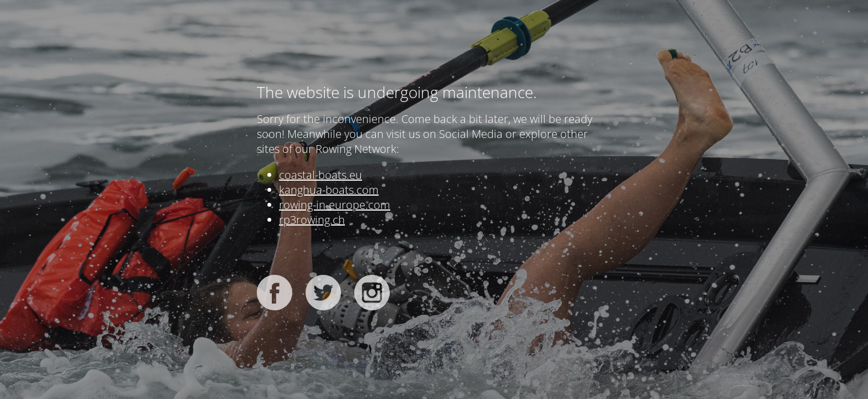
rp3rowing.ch (312, 220)
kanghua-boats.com (329, 190)
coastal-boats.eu (321, 175)
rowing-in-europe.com (335, 205)
